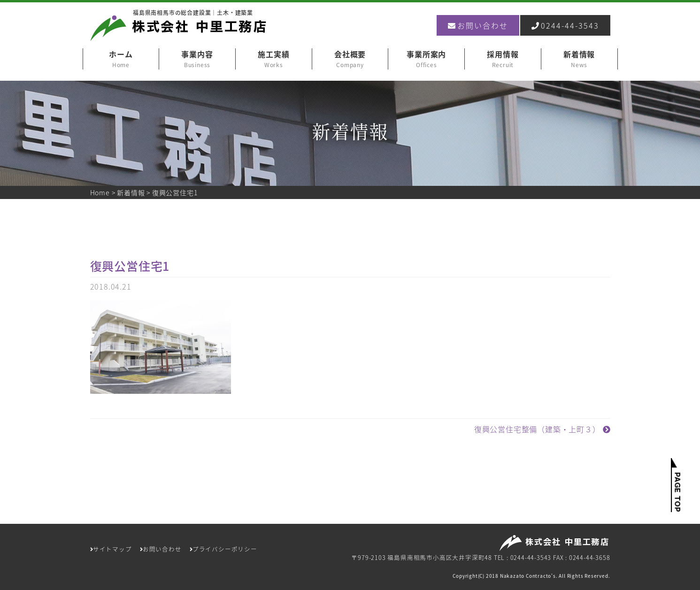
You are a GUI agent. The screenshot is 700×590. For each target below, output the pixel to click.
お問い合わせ (478, 25)
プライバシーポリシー (223, 549)
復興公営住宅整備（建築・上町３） (542, 429)
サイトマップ (111, 549)
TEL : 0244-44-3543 (523, 557)
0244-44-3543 (565, 25)
